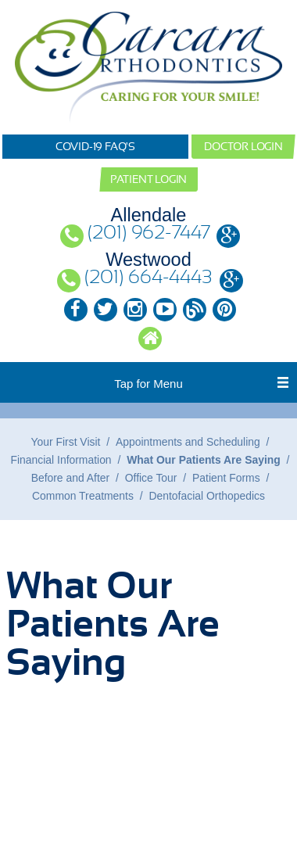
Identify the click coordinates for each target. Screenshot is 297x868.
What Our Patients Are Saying (204, 460)
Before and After (71, 478)
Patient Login (148, 179)
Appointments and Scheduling (188, 442)
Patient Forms (226, 478)
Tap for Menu (148, 384)
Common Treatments (83, 496)
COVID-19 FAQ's (95, 146)
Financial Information (61, 460)
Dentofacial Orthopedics (207, 496)
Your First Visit (66, 442)
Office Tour (151, 478)
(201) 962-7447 (149, 233)
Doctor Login (243, 146)
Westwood (148, 260)
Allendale (149, 215)
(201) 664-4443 (148, 278)
